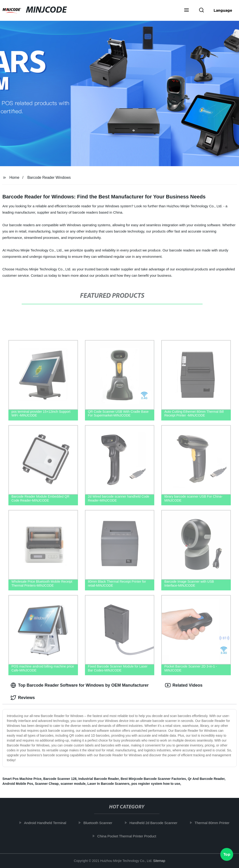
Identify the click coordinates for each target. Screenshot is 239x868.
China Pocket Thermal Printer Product (130, 836)
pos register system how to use (156, 784)
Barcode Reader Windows (49, 178)
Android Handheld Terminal (49, 823)
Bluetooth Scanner (102, 823)
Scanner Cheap (47, 784)
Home (14, 178)
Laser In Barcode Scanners (108, 784)
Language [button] (223, 10)
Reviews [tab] (23, 698)
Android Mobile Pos (18, 784)
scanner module (73, 784)
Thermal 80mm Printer (216, 823)
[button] (186, 11)
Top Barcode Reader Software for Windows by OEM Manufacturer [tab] (80, 685)
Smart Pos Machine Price (22, 779)
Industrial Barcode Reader (99, 779)
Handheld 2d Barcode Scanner (157, 823)
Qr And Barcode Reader (206, 779)
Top (227, 855)
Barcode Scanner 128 (60, 779)
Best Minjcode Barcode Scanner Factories (153, 779)
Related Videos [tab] (184, 685)
